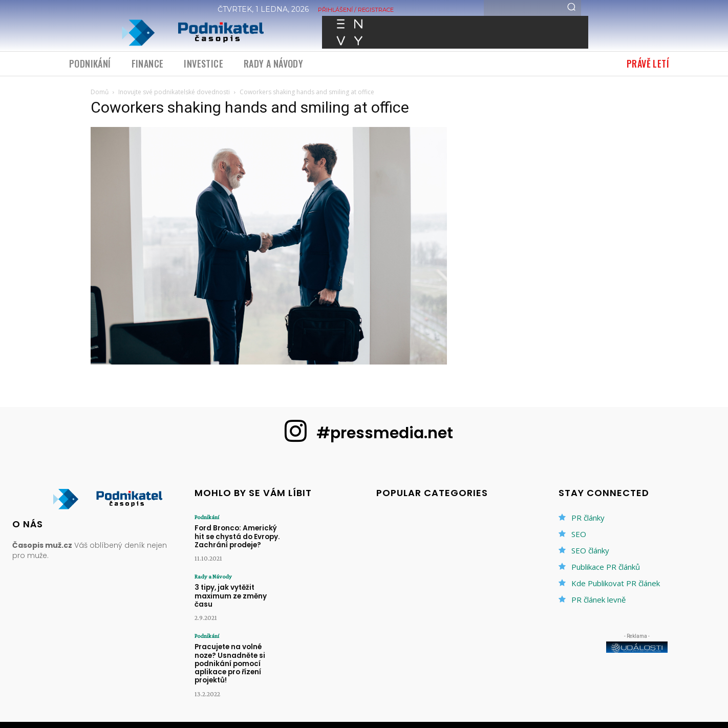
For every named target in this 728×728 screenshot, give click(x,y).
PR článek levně (598, 599)
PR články (588, 518)
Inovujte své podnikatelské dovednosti (174, 92)
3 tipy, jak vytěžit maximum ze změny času (230, 594)
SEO (579, 534)
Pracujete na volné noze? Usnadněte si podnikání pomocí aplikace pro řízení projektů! (239, 657)
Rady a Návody (213, 575)
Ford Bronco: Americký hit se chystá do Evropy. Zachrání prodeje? (236, 536)
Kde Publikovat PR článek (616, 583)
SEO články (590, 550)
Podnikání (207, 517)
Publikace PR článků (606, 567)
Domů (100, 92)
